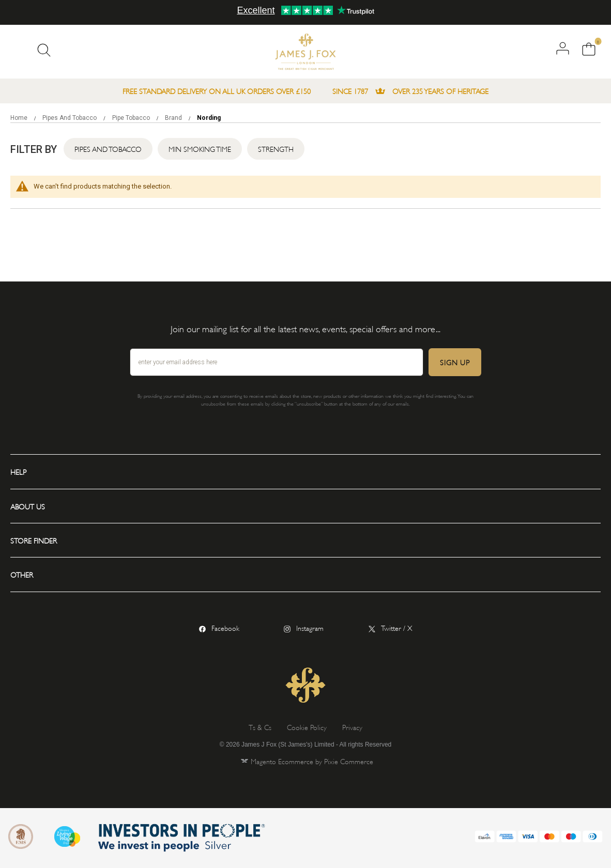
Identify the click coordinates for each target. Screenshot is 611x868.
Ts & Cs (260, 727)
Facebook (225, 627)
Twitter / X (397, 627)
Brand (174, 118)
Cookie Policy (307, 727)
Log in (563, 48)
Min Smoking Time (200, 149)
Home (20, 118)
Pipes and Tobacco (70, 118)
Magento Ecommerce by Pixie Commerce (312, 761)
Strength (276, 149)
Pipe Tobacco (132, 118)
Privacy (352, 727)
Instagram (310, 627)
